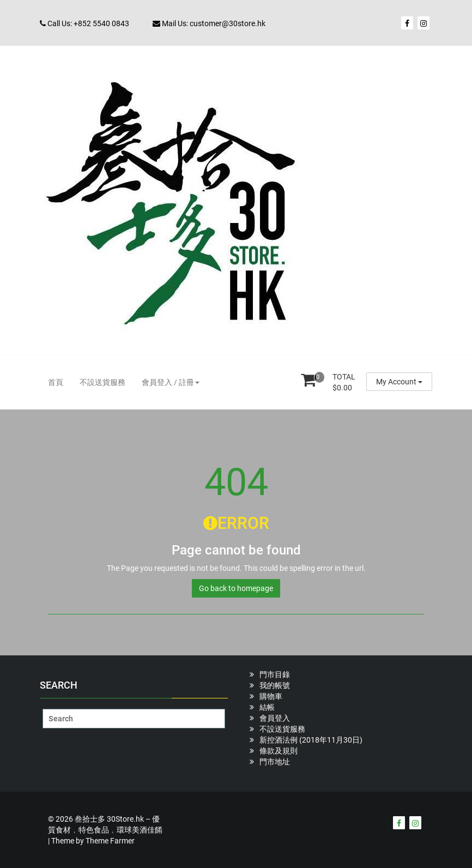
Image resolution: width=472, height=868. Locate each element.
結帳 (267, 707)
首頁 (56, 382)
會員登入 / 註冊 (171, 382)
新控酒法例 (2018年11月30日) (311, 740)
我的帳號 (275, 685)
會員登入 (275, 718)
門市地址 (275, 762)
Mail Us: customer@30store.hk (209, 23)
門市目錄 (275, 674)
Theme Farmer (110, 841)
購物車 (271, 696)
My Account (399, 382)
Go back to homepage (236, 588)
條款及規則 (279, 751)
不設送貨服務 (102, 382)
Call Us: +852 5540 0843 (84, 23)
